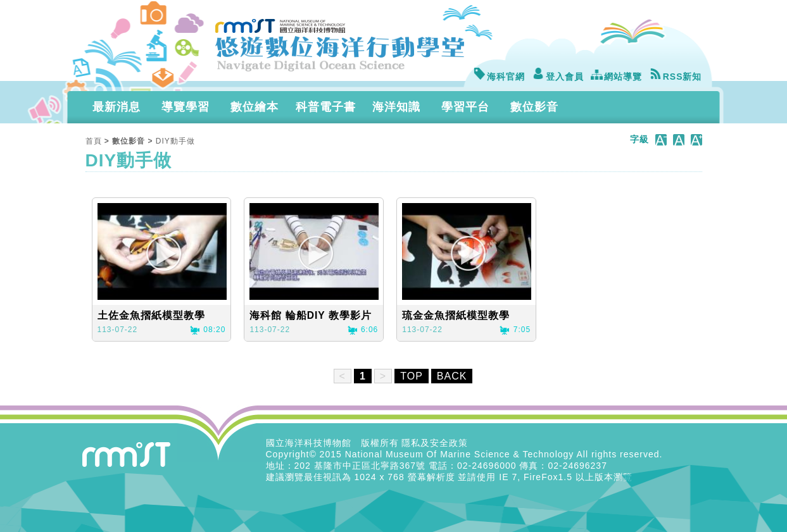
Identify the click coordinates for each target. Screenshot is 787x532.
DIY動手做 (175, 141)
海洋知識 (396, 107)
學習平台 (465, 107)
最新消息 (116, 107)
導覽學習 (186, 107)
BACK (452, 376)
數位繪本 (255, 107)
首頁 (94, 141)
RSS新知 (676, 77)
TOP (412, 376)
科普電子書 (326, 107)
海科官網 (499, 77)
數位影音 (534, 107)
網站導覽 (616, 77)
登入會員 (558, 77)
